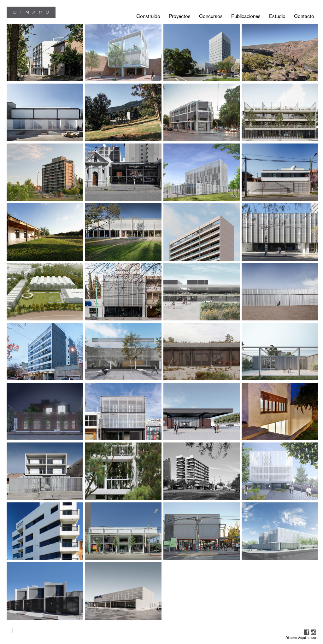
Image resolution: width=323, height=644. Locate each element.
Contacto (304, 16)
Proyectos (180, 16)
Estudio (277, 16)
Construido (148, 16)
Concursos (211, 16)
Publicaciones (246, 16)
